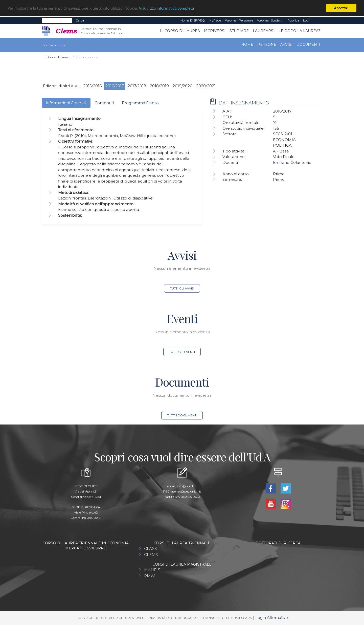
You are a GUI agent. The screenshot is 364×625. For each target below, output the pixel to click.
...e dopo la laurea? (299, 31)
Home (247, 44)
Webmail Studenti (270, 20)
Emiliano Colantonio (292, 162)
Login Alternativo (272, 618)
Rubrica (293, 20)
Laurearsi (264, 31)
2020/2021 (206, 86)
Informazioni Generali (66, 103)
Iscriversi (215, 31)
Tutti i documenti (182, 415)
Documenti (308, 44)
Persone (267, 44)
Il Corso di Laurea (180, 31)
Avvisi (286, 44)
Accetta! (341, 8)
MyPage (215, 20)
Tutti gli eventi (182, 352)
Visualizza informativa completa (167, 8)
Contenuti (104, 103)
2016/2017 (115, 86)
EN (318, 20)
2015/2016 (92, 86)
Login (307, 20)
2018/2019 (159, 86)
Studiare (239, 31)
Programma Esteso (140, 103)
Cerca (80, 20)
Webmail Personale (239, 20)
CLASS (151, 549)
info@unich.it (187, 486)
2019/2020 (183, 86)
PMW (149, 576)
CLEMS (151, 555)
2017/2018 (137, 86)
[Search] (57, 20)
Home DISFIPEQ (193, 20)
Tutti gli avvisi (182, 288)
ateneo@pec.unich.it (186, 491)
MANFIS (152, 570)
